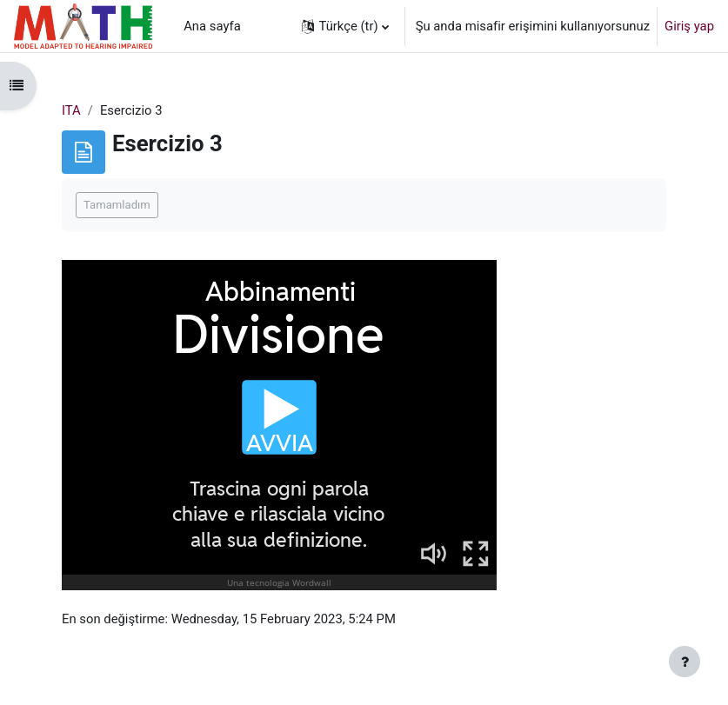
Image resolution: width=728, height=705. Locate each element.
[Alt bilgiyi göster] (685, 662)
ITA (71, 110)
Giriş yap (689, 26)
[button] (345, 26)
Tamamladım (117, 205)
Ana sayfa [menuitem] (212, 26)
